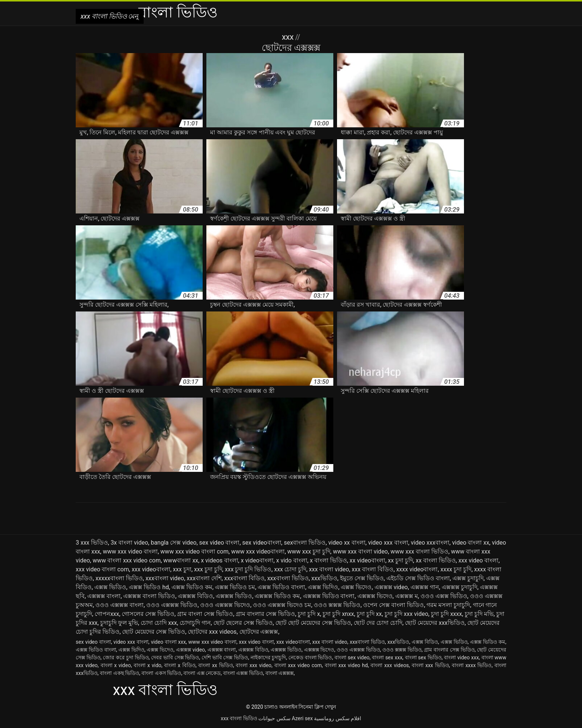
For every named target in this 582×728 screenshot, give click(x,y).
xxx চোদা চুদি (290, 569)
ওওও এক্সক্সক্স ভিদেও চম (282, 605)
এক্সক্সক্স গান (425, 587)
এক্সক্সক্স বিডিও (195, 596)
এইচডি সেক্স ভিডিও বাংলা (418, 578)
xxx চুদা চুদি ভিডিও (248, 569)
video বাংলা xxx (168, 642)
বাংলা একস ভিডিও (161, 673)
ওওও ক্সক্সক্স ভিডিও (337, 605)
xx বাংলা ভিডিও (436, 560)
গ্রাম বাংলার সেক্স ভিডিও (265, 614)
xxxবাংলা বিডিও (244, 578)
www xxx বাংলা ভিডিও (419, 551)
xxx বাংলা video (329, 569)
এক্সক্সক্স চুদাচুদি (460, 587)
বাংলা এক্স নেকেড (202, 673)
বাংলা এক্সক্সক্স (279, 673)
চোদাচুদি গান (195, 623)
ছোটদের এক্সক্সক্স (259, 632)
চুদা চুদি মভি (479, 614)
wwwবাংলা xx (181, 560)
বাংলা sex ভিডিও (423, 657)
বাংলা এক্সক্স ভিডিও (243, 673)
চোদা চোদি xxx (159, 623)
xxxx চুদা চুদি (456, 569)
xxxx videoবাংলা (417, 569)
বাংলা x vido (148, 665)
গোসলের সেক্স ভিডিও (148, 614)
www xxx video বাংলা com (194, 551)
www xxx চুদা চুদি (309, 551)
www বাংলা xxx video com (127, 560)
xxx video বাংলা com (102, 569)
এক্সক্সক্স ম (407, 596)
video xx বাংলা (347, 543)
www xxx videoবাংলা (258, 551)
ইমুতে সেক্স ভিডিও (362, 578)
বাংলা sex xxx (387, 657)
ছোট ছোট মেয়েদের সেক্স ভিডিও (313, 623)
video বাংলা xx (471, 543)
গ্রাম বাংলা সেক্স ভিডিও (205, 614)
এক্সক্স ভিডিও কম (192, 587)
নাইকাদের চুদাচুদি (268, 657)
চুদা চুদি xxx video (406, 614)
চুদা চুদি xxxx (447, 614)
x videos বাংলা (219, 560)
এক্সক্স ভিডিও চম (235, 587)
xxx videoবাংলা (151, 569)
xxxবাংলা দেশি (204, 578)
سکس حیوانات (274, 718)
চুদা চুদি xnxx (338, 614)
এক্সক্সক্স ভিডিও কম (277, 596)
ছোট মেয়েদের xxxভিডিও (435, 623)
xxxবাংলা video (165, 578)
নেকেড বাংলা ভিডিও (310, 657)
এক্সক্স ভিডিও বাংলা (281, 587)
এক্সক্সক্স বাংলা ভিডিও (149, 596)
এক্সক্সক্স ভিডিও (234, 596)
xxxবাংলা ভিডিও (288, 578)
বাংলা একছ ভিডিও (120, 673)
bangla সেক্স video (174, 543)
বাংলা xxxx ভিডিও (472, 665)
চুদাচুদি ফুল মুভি (119, 623)
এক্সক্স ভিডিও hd (149, 587)
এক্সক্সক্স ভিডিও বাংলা (329, 596)
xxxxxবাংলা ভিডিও (119, 578)
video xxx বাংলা (388, 543)
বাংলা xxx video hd (346, 665)
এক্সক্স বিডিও (425, 642)
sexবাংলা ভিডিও (305, 543)
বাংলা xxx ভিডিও (430, 665)
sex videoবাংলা (262, 543)
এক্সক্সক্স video (391, 587)
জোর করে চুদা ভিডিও (126, 657)
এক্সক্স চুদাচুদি (468, 578)
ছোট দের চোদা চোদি (378, 623)
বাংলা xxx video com (298, 665)
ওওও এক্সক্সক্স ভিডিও (172, 605)
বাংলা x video (116, 665)
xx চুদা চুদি (400, 560)
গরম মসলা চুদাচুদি (448, 605)
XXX (289, 37)
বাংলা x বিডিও (180, 665)
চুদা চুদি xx (369, 614)
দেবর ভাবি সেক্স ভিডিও (175, 657)
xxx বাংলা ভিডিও (239, 718)
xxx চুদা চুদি (208, 569)
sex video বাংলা (220, 543)
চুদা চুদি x (309, 614)
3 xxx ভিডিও (92, 543)
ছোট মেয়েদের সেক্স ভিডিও (154, 632)
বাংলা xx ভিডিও (215, 665)
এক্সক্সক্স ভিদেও (375, 596)
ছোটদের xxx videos (212, 632)
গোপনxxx (107, 614)
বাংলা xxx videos (390, 665)
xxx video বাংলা (478, 560)
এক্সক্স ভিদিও (323, 587)
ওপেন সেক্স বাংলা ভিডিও (393, 605)
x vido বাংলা (292, 560)
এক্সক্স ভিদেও (356, 587)
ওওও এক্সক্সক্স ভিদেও (225, 605)
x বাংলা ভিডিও (328, 560)
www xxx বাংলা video (360, 551)
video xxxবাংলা (430, 543)
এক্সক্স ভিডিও (110, 587)
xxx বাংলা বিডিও (373, 569)
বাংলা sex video (352, 657)
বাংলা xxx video (254, 665)
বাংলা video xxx (461, 657)
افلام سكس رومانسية (338, 718)
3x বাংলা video (129, 543)
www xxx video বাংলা (130, 551)
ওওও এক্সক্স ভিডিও (444, 596)
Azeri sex (302, 718)
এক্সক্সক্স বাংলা (104, 596)
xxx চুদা (182, 569)
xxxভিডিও (324, 578)
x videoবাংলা (257, 560)
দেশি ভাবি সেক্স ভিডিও (225, 657)
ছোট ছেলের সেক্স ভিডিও (243, 623)
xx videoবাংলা (367, 560)
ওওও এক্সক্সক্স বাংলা (120, 605)
